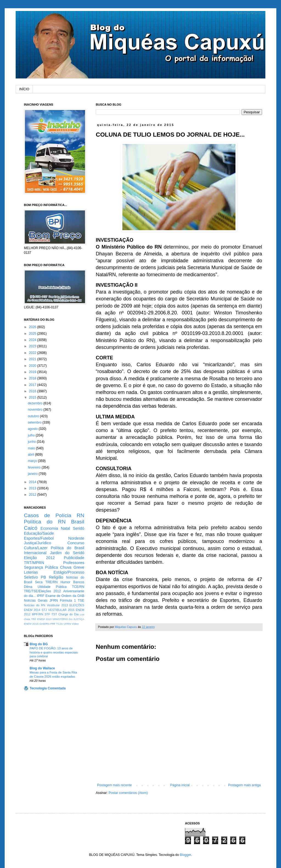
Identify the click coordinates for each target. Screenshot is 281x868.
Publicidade (74, 558)
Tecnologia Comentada (48, 688)
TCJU (60, 624)
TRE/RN (51, 582)
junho (32, 442)
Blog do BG (39, 644)
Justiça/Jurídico (37, 543)
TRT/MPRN (34, 563)
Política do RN (45, 522)
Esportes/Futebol (39, 538)
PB (43, 577)
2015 (33, 398)
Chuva (66, 567)
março (33, 461)
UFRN (67, 624)
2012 (33, 495)
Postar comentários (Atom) (128, 793)
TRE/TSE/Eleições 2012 (42, 591)
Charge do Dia (68, 614)
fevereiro (35, 467)
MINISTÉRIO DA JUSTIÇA (68, 619)
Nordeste (76, 538)
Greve (79, 567)
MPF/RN (37, 614)
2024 (33, 340)
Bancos (79, 582)
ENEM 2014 (32, 610)
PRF (53, 624)
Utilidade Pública (52, 587)
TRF (34, 619)
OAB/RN (45, 624)
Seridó (78, 528)
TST (54, 614)
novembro (36, 410)
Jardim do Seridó (67, 553)
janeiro (33, 474)
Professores (74, 563)
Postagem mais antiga (244, 785)
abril (31, 455)
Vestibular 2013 (57, 605)
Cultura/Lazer (36, 548)
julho (32, 435)
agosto (33, 429)
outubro (34, 416)
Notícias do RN (35, 605)
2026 (33, 327)
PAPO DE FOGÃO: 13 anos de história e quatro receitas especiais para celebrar (54, 652)
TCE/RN (78, 587)
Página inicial (180, 785)
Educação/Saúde (39, 533)
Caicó (31, 528)
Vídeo (75, 624)
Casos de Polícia (48, 515)
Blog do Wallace (42, 668)
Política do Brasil (68, 548)
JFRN (54, 601)
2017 (33, 385)
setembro (35, 422)
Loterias (31, 572)
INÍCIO (24, 89)
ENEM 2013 (44, 619)
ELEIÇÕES (77, 605)
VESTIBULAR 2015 (61, 610)
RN (80, 515)
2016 (33, 391)
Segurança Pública (41, 567)
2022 (33, 353)
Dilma (28, 587)
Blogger (185, 855)
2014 (33, 482)
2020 (33, 366)
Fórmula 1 (68, 601)
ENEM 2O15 (31, 624)
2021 (33, 359)
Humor (65, 582)
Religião (56, 577)
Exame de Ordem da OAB (65, 596)
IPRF (40, 596)
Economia (49, 528)
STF (47, 614)
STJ (44, 610)
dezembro (36, 403)
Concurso (76, 543)
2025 (33, 334)
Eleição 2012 (39, 558)
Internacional (35, 553)
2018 (33, 378)
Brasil (78, 522)
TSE (81, 601)
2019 (33, 372)
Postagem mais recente (114, 785)
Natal (66, 528)
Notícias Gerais (36, 601)
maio (32, 448)
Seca (39, 582)
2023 (33, 346)
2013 (33, 488)
